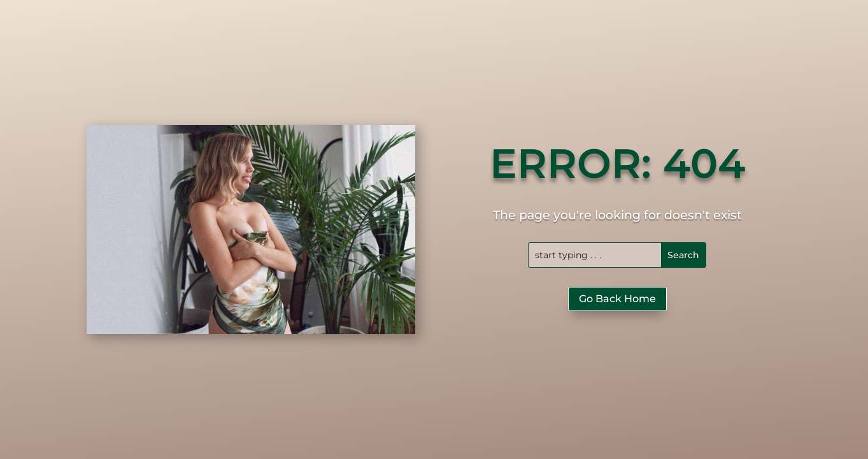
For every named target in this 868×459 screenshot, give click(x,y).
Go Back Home (617, 299)
